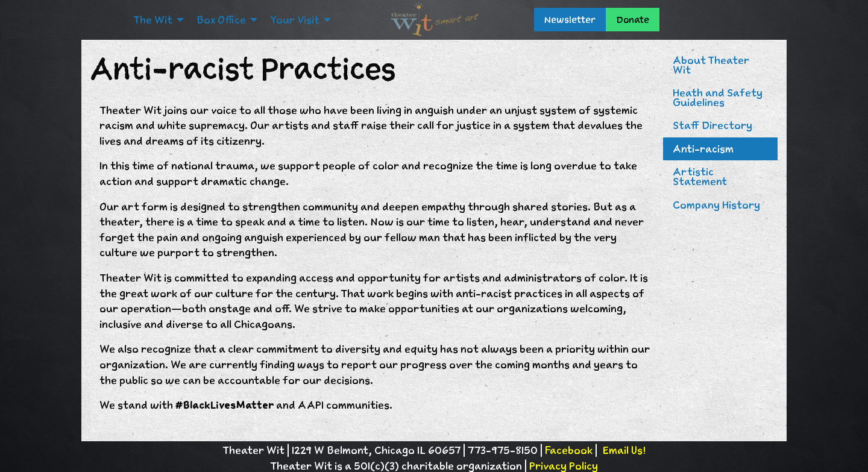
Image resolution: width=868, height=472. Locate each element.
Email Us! (624, 450)
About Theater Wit (711, 65)
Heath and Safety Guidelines (718, 98)
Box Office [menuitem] (221, 20)
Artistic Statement (700, 177)
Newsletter (570, 20)
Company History (716, 205)
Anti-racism (703, 149)
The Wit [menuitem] (153, 20)
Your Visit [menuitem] (295, 20)
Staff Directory (712, 125)
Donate (633, 20)
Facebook (569, 450)
